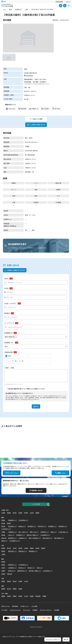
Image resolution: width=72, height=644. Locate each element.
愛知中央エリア (23, 551)
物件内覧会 (15, 606)
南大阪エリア (31, 568)
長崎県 (15, 596)
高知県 (20, 589)
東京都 (3, 535)
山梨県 (26, 548)
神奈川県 (4, 538)
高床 (36, 190)
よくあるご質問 (36, 504)
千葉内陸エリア (45, 532)
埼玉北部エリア (12, 526)
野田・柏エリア (34, 532)
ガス (58, 196)
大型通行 (36, 202)
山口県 (26, 581)
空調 (14, 196)
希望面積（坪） (9, 343)
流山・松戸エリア (23, 532)
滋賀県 (3, 562)
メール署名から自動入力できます (15, 270)
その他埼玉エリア (6, 529)
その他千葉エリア (63, 532)
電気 (36, 196)
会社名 (6, 279)
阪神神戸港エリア (22, 571)
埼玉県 (3, 526)
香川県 (9, 589)
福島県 (37, 513)
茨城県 (3, 520)
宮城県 (20, 513)
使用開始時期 (8, 352)
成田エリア (54, 532)
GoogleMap (29, 75)
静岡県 (43, 548)
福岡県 (3, 596)
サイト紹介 (4, 610)
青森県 (9, 513)
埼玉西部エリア (32, 526)
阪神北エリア (12, 571)
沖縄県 (44, 596)
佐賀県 (9, 596)
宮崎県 (32, 596)
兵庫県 (3, 571)
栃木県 (3, 523)
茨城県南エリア (12, 520)
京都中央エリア (12, 565)
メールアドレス (9, 323)
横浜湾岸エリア (12, 538)
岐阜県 (37, 548)
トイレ (36, 183)
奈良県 (3, 574)
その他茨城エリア (23, 520)
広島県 (20, 581)
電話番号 (7, 313)
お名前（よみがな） (11, 303)
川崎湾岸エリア (23, 538)
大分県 (26, 596)
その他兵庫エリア (48, 571)
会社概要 (57, 610)
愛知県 (3, 551)
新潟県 (3, 548)
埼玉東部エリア (52, 526)
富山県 (9, 548)
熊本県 (20, 596)
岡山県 (15, 581)
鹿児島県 (38, 596)
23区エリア (11, 535)
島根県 (9, 581)
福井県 (20, 548)
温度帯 (58, 190)
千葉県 (3, 532)
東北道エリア (22, 526)
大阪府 (3, 568)
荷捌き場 (58, 183)
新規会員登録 (59, 2)
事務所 (14, 183)
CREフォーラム (6, 606)
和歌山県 (10, 574)
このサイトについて (15, 610)
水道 (14, 202)
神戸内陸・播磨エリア (35, 571)
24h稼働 (58, 202)
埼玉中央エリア (42, 526)
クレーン (14, 190)
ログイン (68, 2)
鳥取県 (3, 581)
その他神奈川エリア (15, 541)
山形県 (32, 513)
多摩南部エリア (20, 535)
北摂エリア (40, 568)
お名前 (6, 288)
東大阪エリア (22, 568)
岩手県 (15, 513)
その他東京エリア (45, 535)
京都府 (3, 565)
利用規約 (35, 610)
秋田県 (26, 513)
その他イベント (25, 606)
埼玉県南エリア (63, 526)
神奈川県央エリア (48, 538)
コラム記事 (34, 606)
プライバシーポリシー (27, 399)
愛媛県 (15, 589)
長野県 (32, 548)
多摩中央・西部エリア (33, 535)
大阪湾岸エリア (12, 568)
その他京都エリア (23, 565)
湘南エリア (4, 541)
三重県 (3, 554)
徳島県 (3, 589)
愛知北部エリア (12, 551)
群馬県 (9, 523)
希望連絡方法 (8, 333)
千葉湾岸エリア (12, 532)
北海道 (3, 513)
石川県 (15, 548)
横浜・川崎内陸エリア (35, 538)
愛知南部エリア (33, 551)
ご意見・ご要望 (9, 368)
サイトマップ (27, 610)
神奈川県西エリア (59, 538)
